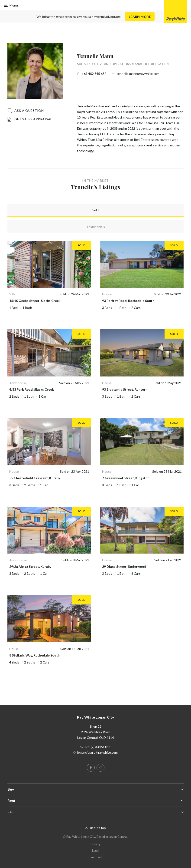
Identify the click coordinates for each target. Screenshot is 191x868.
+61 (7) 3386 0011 (97, 747)
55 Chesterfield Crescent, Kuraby (35, 478)
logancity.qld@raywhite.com (97, 752)
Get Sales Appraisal (33, 119)
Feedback (95, 857)
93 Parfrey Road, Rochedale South (128, 301)
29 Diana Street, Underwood (124, 566)
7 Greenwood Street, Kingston (126, 478)
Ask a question (29, 111)
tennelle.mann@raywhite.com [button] (138, 74)
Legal (96, 851)
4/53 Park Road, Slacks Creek (32, 389)
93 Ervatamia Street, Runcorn (125, 389)
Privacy (95, 844)
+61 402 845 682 (94, 74)
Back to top (98, 828)
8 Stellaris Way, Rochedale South (34, 655)
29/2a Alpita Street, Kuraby (30, 566)
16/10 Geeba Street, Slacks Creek (35, 301)
